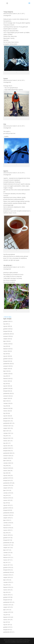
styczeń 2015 (7, 625)
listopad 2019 (7, 480)
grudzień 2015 (7, 597)
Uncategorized (7, 15)
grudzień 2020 (7, 448)
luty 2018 (6, 533)
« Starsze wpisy (7, 317)
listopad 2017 (7, 540)
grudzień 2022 (7, 388)
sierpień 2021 (7, 428)
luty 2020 (6, 473)
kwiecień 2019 (7, 498)
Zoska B (15, 14)
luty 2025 (6, 324)
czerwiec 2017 (7, 553)
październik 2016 (8, 572)
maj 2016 (6, 585)
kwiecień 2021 (7, 438)
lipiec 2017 (6, 550)
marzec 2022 (7, 411)
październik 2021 (8, 423)
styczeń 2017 (7, 565)
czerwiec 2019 (7, 493)
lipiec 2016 (6, 580)
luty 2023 (6, 384)
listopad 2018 (7, 510)
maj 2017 (6, 555)
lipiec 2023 (6, 371)
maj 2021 (6, 436)
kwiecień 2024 (7, 349)
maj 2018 (6, 525)
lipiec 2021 (6, 431)
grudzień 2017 (7, 538)
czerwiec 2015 (7, 612)
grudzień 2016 (7, 567)
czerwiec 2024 (7, 344)
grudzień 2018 (7, 508)
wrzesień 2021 (7, 426)
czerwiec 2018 (7, 523)
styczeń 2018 (7, 535)
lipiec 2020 (6, 461)
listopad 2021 (7, 421)
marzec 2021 (7, 441)
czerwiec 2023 (7, 374)
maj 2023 (6, 376)
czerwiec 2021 (7, 433)
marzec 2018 (7, 530)
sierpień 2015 (7, 607)
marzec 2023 (7, 381)
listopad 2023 (7, 361)
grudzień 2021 (7, 418)
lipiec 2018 (6, 520)
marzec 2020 (7, 471)
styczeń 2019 (7, 505)
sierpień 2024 (7, 339)
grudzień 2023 (7, 359)
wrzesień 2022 (7, 396)
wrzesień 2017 (7, 545)
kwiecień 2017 (7, 557)
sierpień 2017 (7, 548)
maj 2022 (6, 406)
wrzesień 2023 (7, 366)
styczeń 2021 (7, 446)
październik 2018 (8, 513)
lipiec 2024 (6, 341)
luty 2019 (6, 503)
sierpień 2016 (7, 577)
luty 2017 (6, 562)
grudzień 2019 (7, 478)
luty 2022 (6, 413)
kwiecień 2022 (7, 408)
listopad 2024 (7, 331)
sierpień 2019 (7, 488)
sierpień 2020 (7, 458)
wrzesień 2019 (7, 485)
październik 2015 (8, 602)
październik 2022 (8, 393)
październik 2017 (8, 543)
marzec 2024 (7, 351)
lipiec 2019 (6, 490)
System (6, 79)
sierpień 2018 (7, 518)
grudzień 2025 (7, 321)
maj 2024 (6, 346)
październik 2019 (8, 483)
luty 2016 (6, 592)
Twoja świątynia (8, 12)
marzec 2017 (7, 560)
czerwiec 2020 (7, 463)
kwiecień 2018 (7, 528)
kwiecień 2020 (7, 468)
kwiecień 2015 (7, 617)
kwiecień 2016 (7, 587)
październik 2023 (8, 364)
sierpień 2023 (7, 369)
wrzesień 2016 (7, 575)
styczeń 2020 (7, 475)
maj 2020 (6, 466)
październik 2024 (8, 334)
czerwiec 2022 (7, 403)
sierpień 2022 (7, 398)
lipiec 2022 (6, 401)
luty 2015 (6, 622)
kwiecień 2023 (7, 378)
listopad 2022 (7, 391)
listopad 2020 (7, 451)
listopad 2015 (7, 600)
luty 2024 (6, 354)
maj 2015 (6, 615)
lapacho (6, 171)
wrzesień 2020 (7, 456)
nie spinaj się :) (8, 265)
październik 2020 (8, 453)
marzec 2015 (7, 620)
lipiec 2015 (6, 610)
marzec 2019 (7, 500)
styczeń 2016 (7, 595)
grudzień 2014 (7, 627)
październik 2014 (8, 632)
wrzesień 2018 (7, 515)
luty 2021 (6, 443)
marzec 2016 (7, 590)
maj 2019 (6, 495)
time (5, 124)
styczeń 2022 (7, 416)
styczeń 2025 (7, 326)
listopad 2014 (7, 630)
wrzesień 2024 (7, 336)
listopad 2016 (7, 570)
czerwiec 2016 (7, 582)
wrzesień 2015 (7, 605)
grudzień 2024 (7, 329)
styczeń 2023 (7, 386)
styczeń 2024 (7, 356)
